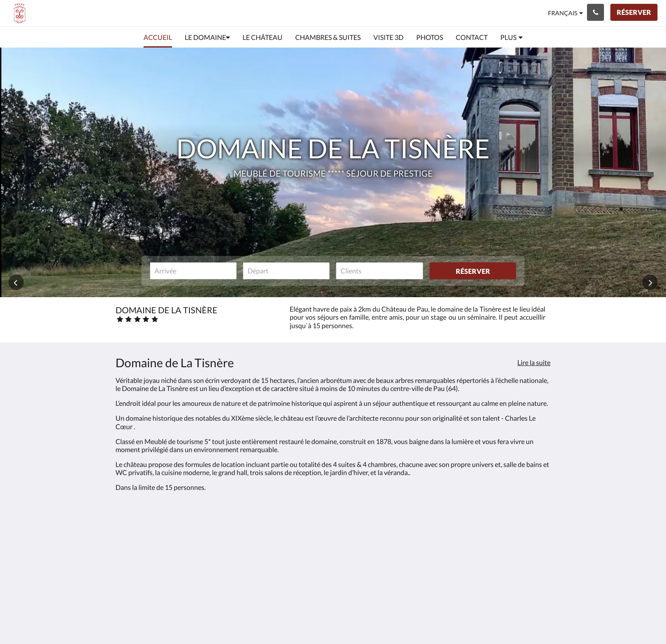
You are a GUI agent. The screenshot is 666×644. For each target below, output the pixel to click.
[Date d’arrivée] (193, 271)
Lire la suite (534, 362)
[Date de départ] (286, 271)
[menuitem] (158, 37)
